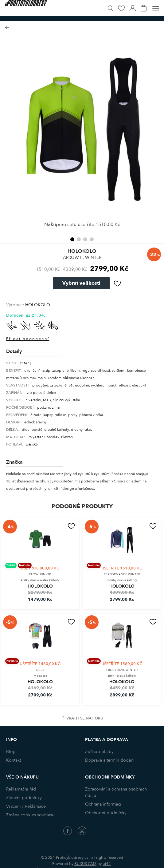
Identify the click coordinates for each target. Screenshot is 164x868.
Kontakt (14, 760)
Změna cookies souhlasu (30, 815)
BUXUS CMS (85, 864)
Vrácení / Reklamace (26, 806)
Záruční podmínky (24, 798)
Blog (11, 752)
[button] (72, 239)
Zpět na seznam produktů (7, 28)
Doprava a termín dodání (110, 760)
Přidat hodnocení (28, 339)
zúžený (26, 363)
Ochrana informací (103, 804)
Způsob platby (99, 752)
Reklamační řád (21, 789)
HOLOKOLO (38, 305)
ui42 (107, 864)
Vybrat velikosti (81, 283)
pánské (32, 444)
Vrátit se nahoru (85, 718)
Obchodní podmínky (106, 813)
